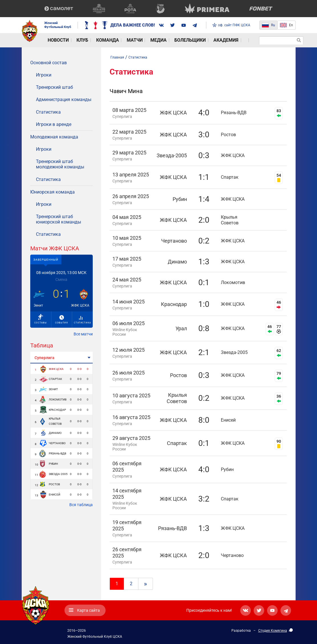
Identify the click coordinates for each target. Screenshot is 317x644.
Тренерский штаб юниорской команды (58, 219)
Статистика (48, 112)
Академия (193, 40)
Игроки (44, 75)
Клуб (74, 40)
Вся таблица (81, 505)
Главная (117, 57)
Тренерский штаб (54, 87)
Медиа (135, 40)
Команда (94, 40)
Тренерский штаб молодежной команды (60, 164)
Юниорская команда (53, 192)
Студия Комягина (273, 631)
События (61, 320)
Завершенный (46, 260)
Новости (54, 40)
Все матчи (83, 334)
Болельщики (162, 40)
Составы (41, 319)
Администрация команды (64, 99)
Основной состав (49, 63)
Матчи (116, 40)
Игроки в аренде (54, 124)
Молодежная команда (54, 137)
